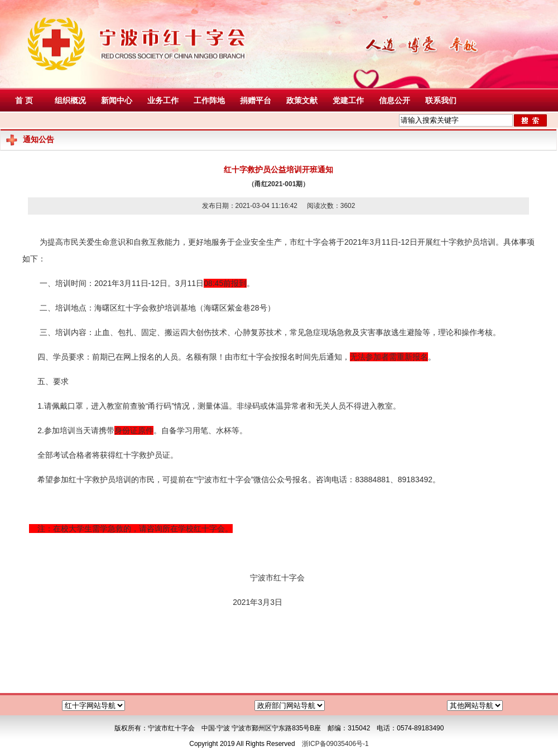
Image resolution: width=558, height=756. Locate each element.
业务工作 (163, 100)
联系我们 (441, 100)
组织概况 (70, 100)
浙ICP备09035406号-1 (335, 744)
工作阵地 (209, 100)
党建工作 (348, 100)
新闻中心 (117, 100)
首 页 (24, 100)
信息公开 (395, 100)
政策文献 (302, 100)
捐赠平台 (256, 100)
